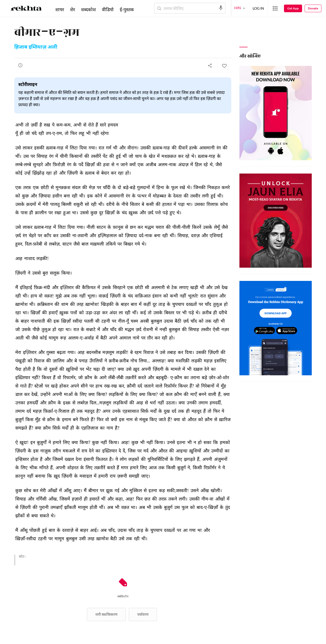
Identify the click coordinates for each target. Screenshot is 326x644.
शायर (60, 9)
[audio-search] (221, 8)
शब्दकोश (88, 9)
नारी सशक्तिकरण (106, 614)
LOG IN (258, 8)
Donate (313, 8)
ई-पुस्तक (127, 9)
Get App (293, 8)
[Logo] (26, 9)
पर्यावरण (143, 614)
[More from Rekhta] (275, 8)
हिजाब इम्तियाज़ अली (36, 47)
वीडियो (108, 9)
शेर (72, 9)
